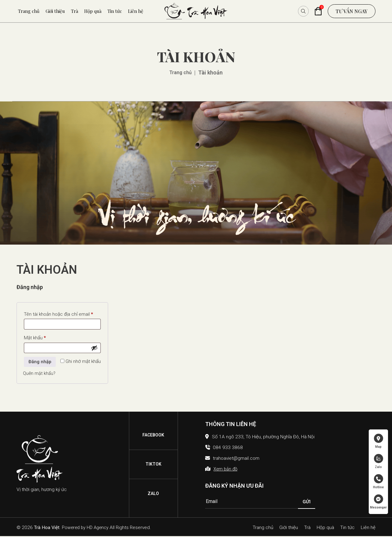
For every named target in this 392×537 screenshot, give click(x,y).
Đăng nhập (40, 363)
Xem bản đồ (226, 470)
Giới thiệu (289, 528)
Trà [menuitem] (75, 11)
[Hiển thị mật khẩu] (95, 348)
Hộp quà (325, 528)
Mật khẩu (44, 337)
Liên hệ (368, 528)
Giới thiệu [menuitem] (55, 11)
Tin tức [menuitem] (115, 11)
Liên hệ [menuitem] (136, 11)
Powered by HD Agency (87, 528)
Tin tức (347, 528)
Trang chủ (181, 72)
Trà (307, 528)
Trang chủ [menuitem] (29, 11)
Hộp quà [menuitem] (93, 11)
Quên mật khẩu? (40, 375)
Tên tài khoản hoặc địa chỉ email (63, 313)
